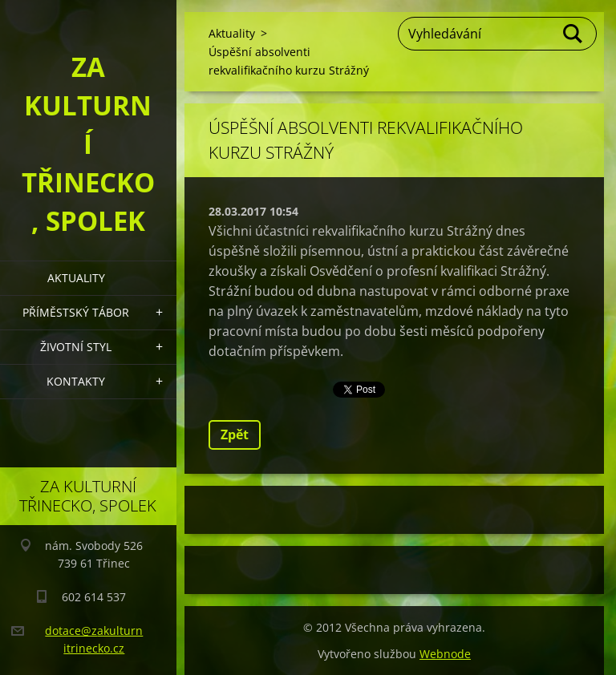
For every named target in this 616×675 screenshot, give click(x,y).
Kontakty (76, 381)
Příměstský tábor (76, 312)
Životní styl (76, 347)
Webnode (445, 654)
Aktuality (76, 278)
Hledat (573, 34)
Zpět (235, 435)
